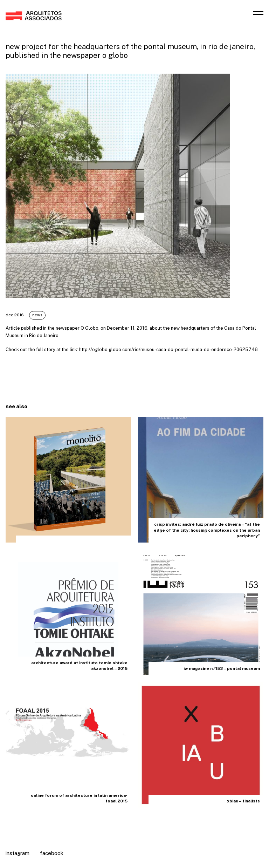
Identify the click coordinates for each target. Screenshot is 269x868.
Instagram (18, 853)
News (55, 315)
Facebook (52, 853)
